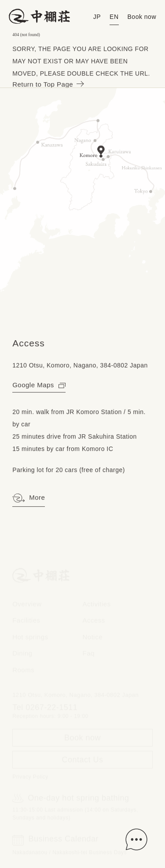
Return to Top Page (48, 85)
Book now (142, 17)
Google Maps (39, 385)
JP (97, 17)
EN (114, 17)
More (29, 498)
